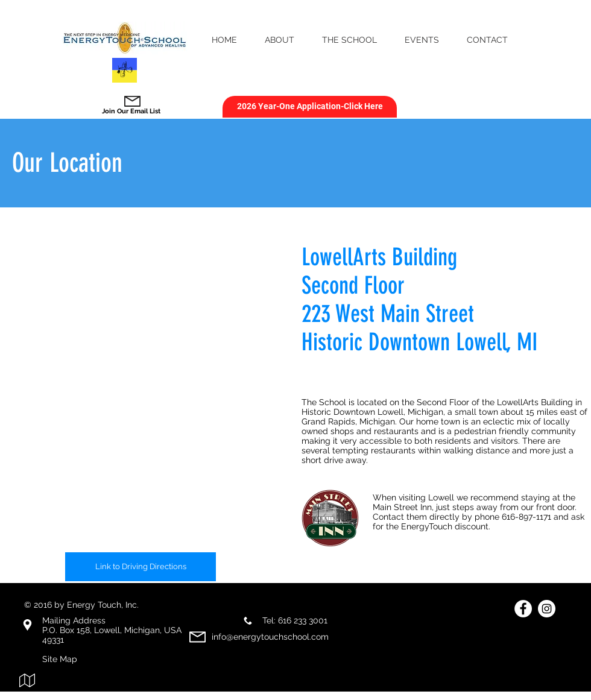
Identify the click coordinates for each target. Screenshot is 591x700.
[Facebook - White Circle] (523, 609)
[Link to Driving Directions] (141, 567)
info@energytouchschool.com (270, 637)
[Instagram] (547, 609)
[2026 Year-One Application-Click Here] (310, 107)
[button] (280, 40)
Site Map (60, 659)
